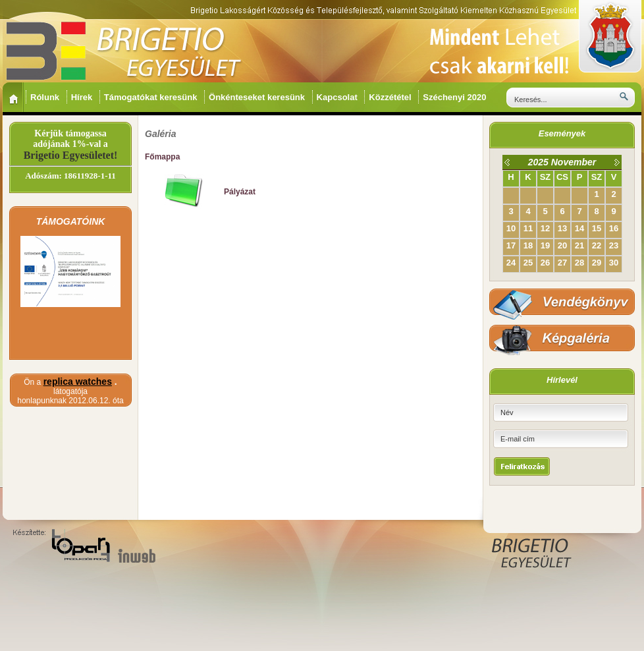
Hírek (83, 97)
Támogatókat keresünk (152, 97)
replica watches (78, 382)
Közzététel (391, 97)
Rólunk (46, 97)
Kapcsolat (338, 97)
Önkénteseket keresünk (258, 97)
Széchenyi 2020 (456, 97)
